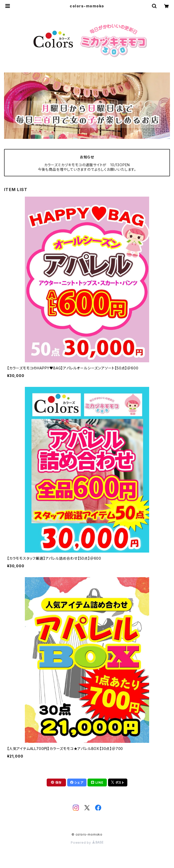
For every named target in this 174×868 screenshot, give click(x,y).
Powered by (87, 843)
